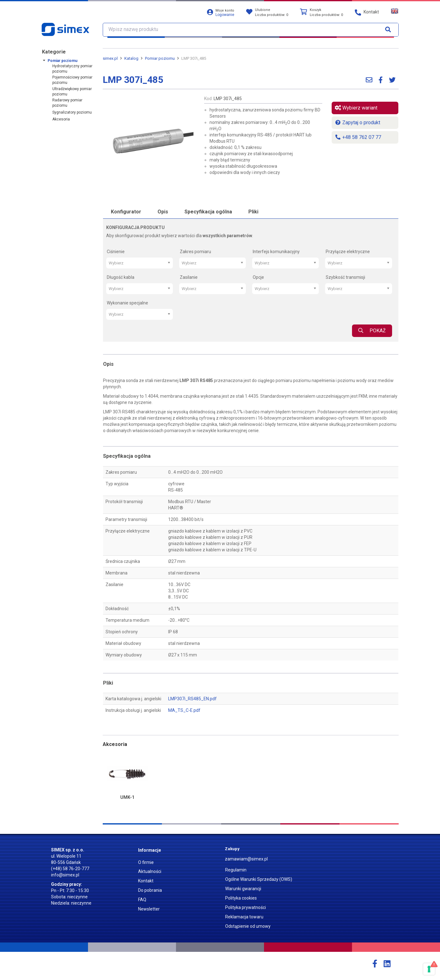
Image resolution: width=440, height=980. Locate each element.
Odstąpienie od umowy (248, 926)
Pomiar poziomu (62, 61)
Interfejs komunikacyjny (276, 252)
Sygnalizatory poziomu (72, 112)
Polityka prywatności (246, 907)
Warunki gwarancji (243, 889)
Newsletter (149, 909)
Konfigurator (126, 212)
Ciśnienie (116, 252)
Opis (163, 212)
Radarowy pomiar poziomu (67, 103)
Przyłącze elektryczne (348, 252)
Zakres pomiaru (195, 252)
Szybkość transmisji (345, 277)
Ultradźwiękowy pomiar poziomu (72, 92)
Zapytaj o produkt (357, 122)
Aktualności (150, 871)
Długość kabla (121, 277)
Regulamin (236, 870)
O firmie (146, 862)
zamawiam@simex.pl (246, 859)
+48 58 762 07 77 (358, 137)
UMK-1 (127, 797)
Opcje (258, 277)
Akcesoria (61, 119)
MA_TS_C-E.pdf (184, 710)
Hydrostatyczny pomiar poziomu (72, 69)
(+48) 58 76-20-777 (70, 869)
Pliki (253, 212)
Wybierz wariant (356, 108)
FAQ (142, 900)
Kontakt (146, 881)
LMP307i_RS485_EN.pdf (192, 699)
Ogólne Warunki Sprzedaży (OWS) (259, 879)
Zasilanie (189, 277)
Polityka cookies (241, 898)
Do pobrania (150, 890)
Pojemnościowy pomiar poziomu (72, 80)
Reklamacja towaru (244, 917)
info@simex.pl (65, 875)
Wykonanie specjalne (127, 303)
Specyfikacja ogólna (208, 212)
